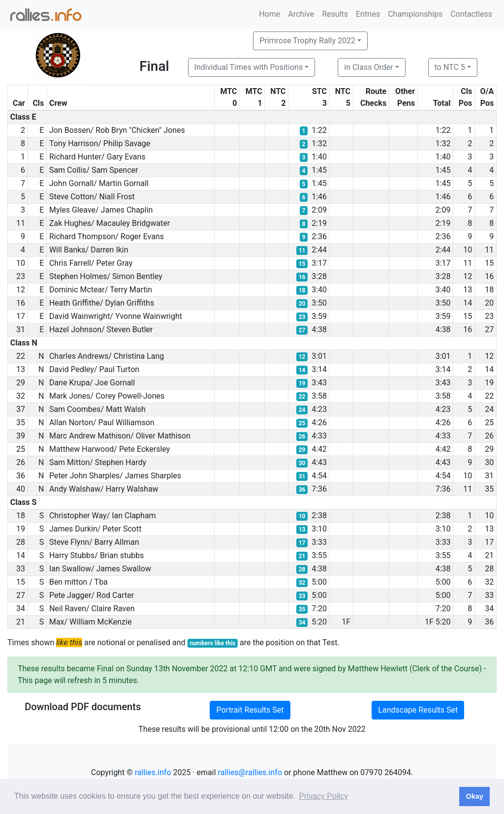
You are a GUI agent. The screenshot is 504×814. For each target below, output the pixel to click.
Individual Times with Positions (249, 67)
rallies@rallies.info (250, 772)
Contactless (471, 14)
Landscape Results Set (418, 710)
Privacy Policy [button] (323, 796)
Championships (415, 14)
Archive (301, 14)
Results (335, 14)
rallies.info (153, 772)
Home (269, 14)
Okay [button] (474, 796)
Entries (368, 14)
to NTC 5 (450, 67)
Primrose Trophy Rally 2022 (307, 41)
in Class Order (368, 67)
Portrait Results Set (250, 710)
